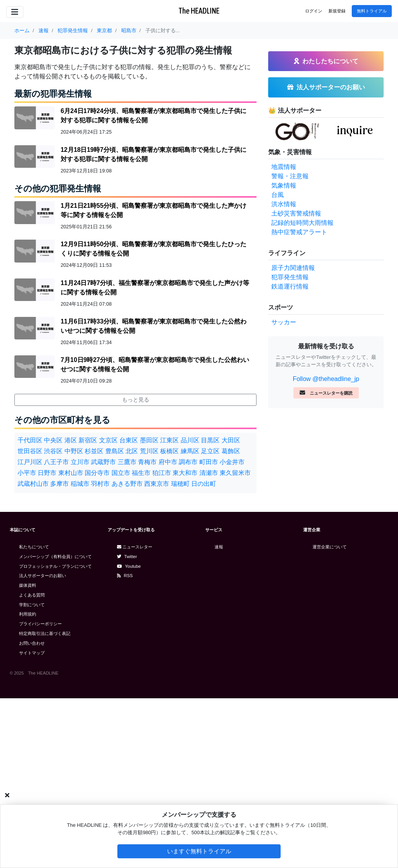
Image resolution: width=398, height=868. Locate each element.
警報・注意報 (290, 176)
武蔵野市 (103, 462)
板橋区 (169, 451)
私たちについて (34, 547)
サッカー (284, 322)
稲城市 (80, 484)
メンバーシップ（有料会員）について (55, 557)
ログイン (314, 11)
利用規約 (28, 614)
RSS (125, 576)
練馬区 (190, 451)
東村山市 (71, 473)
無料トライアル (372, 11)
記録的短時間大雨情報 (302, 223)
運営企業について (330, 547)
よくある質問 (32, 595)
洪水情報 (284, 204)
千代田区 (30, 440)
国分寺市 (97, 473)
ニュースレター (135, 547)
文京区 (108, 440)
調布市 (188, 462)
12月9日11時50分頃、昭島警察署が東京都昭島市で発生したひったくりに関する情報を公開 (154, 249)
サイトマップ (32, 653)
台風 (278, 195)
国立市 (121, 473)
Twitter (127, 557)
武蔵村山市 (33, 484)
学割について (32, 605)
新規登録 (337, 11)
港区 (71, 440)
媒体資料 (28, 585)
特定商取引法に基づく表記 (45, 633)
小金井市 (232, 462)
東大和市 (185, 473)
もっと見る (136, 400)
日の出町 (204, 484)
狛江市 (162, 473)
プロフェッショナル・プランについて (55, 566)
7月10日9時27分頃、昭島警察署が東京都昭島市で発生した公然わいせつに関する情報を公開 (155, 364)
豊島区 (115, 451)
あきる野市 (127, 484)
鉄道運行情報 (290, 286)
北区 (132, 451)
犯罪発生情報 (290, 277)
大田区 (231, 440)
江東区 (169, 440)
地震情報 (284, 167)
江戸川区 (30, 462)
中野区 (74, 451)
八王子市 (56, 462)
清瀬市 (209, 473)
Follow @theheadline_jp (326, 379)
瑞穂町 (180, 484)
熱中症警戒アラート (299, 232)
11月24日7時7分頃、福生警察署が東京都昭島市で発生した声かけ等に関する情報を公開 (155, 288)
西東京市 (157, 484)
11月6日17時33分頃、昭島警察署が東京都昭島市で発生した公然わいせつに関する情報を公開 (154, 326)
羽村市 (100, 484)
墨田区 (149, 440)
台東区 (129, 440)
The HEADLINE (199, 11)
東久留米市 (235, 473)
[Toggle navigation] (15, 12)
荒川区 (149, 451)
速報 (219, 547)
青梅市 (147, 462)
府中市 (168, 462)
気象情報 (284, 185)
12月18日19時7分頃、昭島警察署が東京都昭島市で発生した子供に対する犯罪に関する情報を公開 (154, 154)
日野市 (47, 473)
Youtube (129, 566)
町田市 (209, 462)
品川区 (190, 440)
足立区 (210, 451)
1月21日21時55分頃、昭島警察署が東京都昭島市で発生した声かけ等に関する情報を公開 (154, 210)
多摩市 (59, 484)
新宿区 (88, 440)
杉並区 (94, 451)
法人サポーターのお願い (43, 576)
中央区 (53, 440)
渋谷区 (53, 451)
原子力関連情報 (293, 268)
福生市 (141, 473)
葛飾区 (231, 451)
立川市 (80, 462)
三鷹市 (127, 462)
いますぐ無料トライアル (199, 851)
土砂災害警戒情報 (296, 213)
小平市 (27, 473)
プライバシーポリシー (40, 624)
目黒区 (210, 440)
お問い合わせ (32, 643)
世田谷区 (30, 451)
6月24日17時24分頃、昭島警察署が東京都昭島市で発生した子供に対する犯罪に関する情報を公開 (154, 116)
